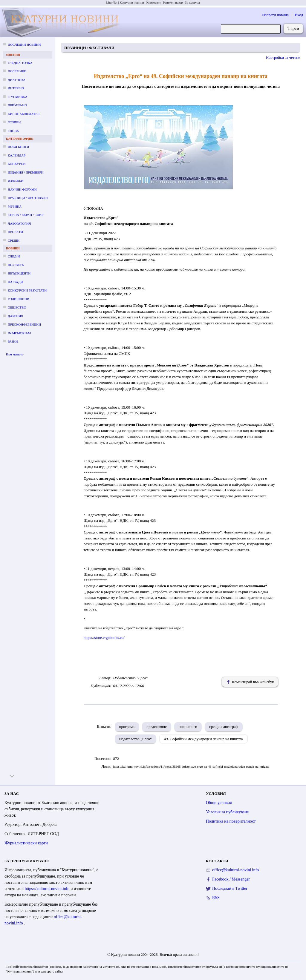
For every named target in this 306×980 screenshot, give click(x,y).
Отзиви (14, 122)
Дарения (16, 316)
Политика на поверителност (231, 821)
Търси (293, 28)
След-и (14, 256)
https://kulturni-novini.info (48, 889)
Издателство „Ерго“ (136, 739)
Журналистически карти (26, 843)
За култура (192, 2)
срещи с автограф (224, 727)
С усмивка (18, 97)
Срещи (14, 240)
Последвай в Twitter (230, 888)
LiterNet (112, 2)
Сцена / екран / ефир (26, 215)
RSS (216, 898)
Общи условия (219, 803)
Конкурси (17, 164)
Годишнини (19, 299)
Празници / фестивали (28, 198)
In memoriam (19, 333)
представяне (157, 727)
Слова (13, 131)
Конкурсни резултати (27, 290)
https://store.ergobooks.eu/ (104, 638)
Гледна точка (20, 63)
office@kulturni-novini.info (235, 870)
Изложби (16, 181)
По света (16, 265)
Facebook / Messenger (231, 879)
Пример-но (17, 105)
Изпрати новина (275, 15)
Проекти (15, 232)
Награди (15, 282)
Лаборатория (19, 223)
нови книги (188, 727)
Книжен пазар (173, 2)
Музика (15, 206)
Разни (13, 341)
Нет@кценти (19, 273)
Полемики (17, 71)
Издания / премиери (26, 172)
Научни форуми (22, 189)
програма (127, 727)
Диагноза (17, 80)
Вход (299, 15)
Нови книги (18, 147)
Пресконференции (24, 324)
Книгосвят (153, 2)
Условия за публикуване (227, 812)
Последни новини (24, 45)
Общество (17, 307)
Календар (17, 155)
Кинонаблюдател (24, 114)
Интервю (16, 88)
